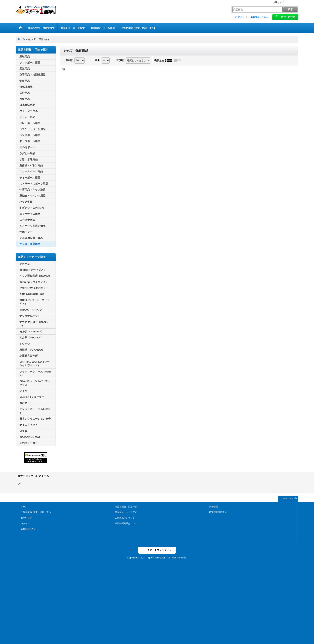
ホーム (24, 507)
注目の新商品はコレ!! (125, 523)
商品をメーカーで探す (126, 512)
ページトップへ (290, 498)
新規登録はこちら (260, 17)
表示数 (69, 60)
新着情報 (213, 507)
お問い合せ (26, 518)
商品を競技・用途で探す (127, 507)
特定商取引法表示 (218, 512)
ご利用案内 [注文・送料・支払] (36, 512)
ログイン (240, 17)
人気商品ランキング (125, 518)
